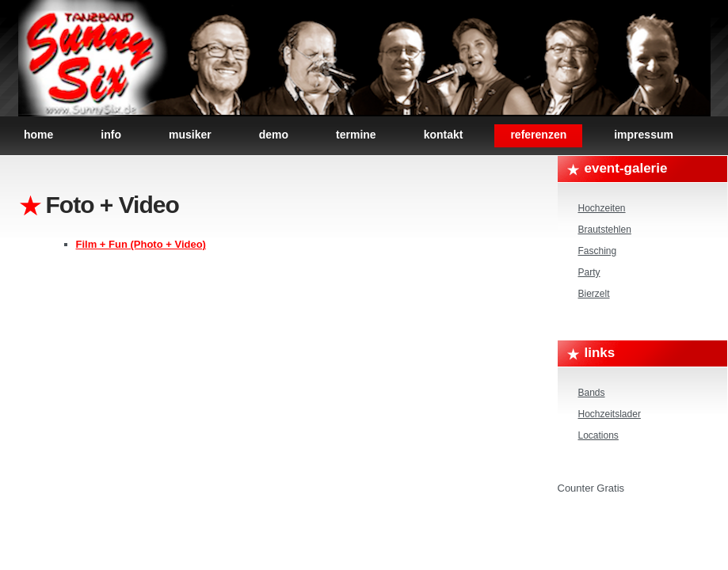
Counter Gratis (591, 488)
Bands (592, 393)
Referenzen (538, 135)
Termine (356, 135)
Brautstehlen (605, 230)
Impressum (644, 135)
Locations (598, 435)
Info (111, 135)
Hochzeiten (602, 208)
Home (38, 135)
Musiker (190, 135)
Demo (274, 135)
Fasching (598, 251)
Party (589, 272)
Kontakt (444, 135)
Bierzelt (594, 294)
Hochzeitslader (610, 414)
